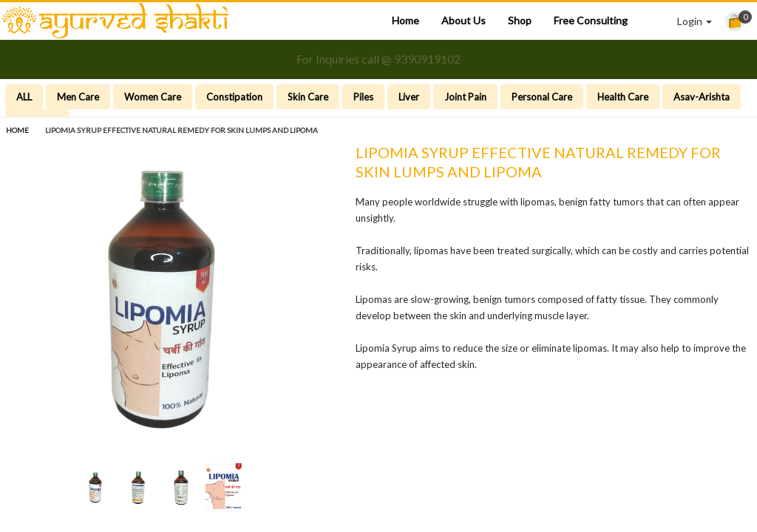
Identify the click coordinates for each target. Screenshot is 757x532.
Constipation (234, 97)
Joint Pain (465, 97)
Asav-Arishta (702, 97)
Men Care (78, 97)
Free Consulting (591, 20)
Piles (363, 97)
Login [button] (695, 21)
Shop (520, 20)
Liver (409, 97)
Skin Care (308, 97)
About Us (464, 20)
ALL (24, 97)
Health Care (623, 97)
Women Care (153, 97)
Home (405, 20)
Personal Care (542, 97)
